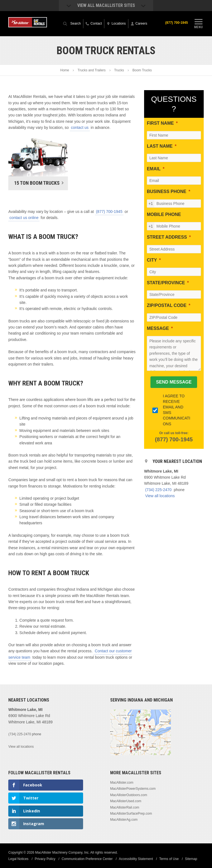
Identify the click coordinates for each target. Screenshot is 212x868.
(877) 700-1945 (177, 23)
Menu (198, 23)
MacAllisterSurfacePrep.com (131, 814)
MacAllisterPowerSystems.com (133, 789)
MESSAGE (158, 328)
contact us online (24, 218)
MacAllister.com (122, 783)
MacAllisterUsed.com (126, 801)
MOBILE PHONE (164, 214)
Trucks (119, 70)
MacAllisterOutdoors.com (129, 795)
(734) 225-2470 (158, 490)
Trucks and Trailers (92, 70)
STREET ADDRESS (167, 237)
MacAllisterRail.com (125, 807)
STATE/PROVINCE (166, 283)
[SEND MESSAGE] (174, 382)
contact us (80, 127)
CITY (152, 260)
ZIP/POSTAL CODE (167, 305)
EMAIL (154, 169)
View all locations (160, 496)
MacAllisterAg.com (124, 820)
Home (65, 70)
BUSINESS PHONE (167, 191)
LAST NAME (160, 146)
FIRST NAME (160, 123)
